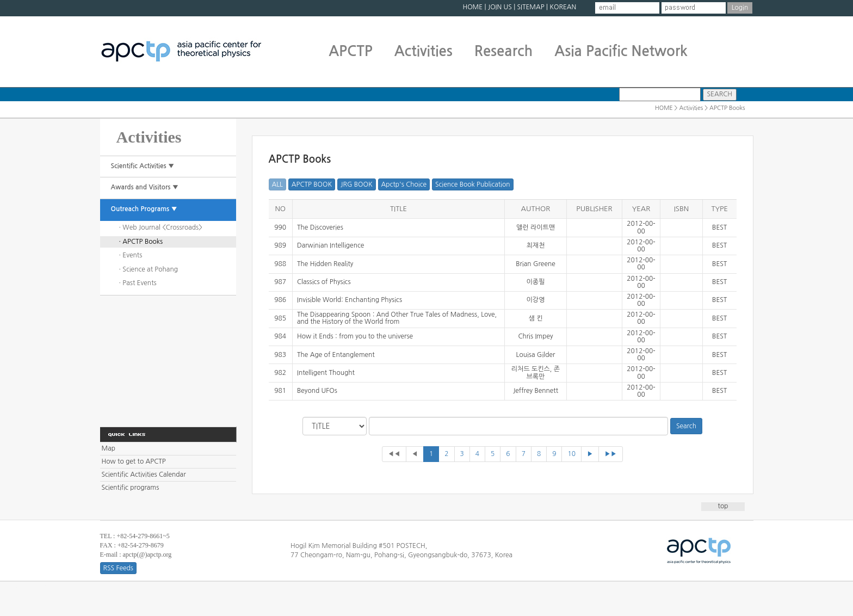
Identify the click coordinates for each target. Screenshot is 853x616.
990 (280, 227)
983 (280, 355)
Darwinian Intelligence (330, 245)
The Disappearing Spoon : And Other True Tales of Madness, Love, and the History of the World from (397, 318)
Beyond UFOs (317, 391)
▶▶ (611, 454)
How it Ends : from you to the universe (355, 336)
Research (503, 51)
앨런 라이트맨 (536, 227)
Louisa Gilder (536, 355)
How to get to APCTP (134, 461)
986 (280, 300)
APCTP (351, 51)
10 (571, 454)
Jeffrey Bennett (536, 391)
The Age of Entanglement (336, 355)
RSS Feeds (118, 568)
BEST (719, 227)
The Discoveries (320, 227)
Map (109, 448)
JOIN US (500, 7)
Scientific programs (131, 488)
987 (280, 282)
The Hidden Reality (325, 264)
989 (280, 245)
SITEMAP (530, 7)
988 (280, 264)
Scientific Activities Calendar (144, 475)
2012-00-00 (641, 227)
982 (280, 373)
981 (280, 391)
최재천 (536, 245)
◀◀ (394, 454)
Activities (424, 51)
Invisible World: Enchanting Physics (350, 300)
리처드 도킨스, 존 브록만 (536, 372)
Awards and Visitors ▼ (145, 187)
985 (280, 318)
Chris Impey (535, 336)
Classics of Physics (324, 282)
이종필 (536, 282)
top (723, 506)
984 (280, 336)
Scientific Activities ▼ (143, 166)
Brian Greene (536, 264)
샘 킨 (536, 318)
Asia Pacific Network (621, 51)
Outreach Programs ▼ (144, 209)
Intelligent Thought (326, 373)
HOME (472, 7)
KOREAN (563, 7)
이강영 (536, 300)
